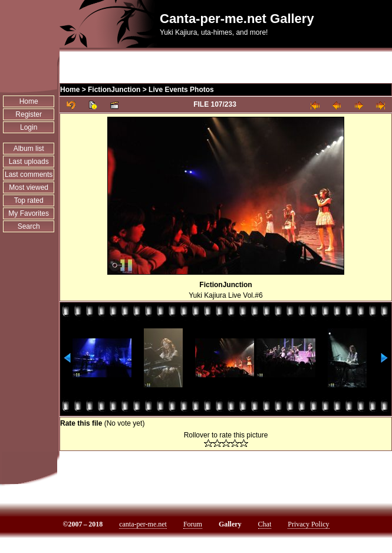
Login (29, 127)
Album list (29, 149)
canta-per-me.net (143, 524)
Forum (193, 524)
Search (29, 226)
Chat (265, 524)
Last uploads (29, 162)
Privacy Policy (308, 524)
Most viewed (29, 187)
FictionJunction (114, 90)
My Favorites (29, 213)
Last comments (29, 175)
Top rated (29, 200)
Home (29, 101)
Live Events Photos (181, 90)
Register (29, 114)
